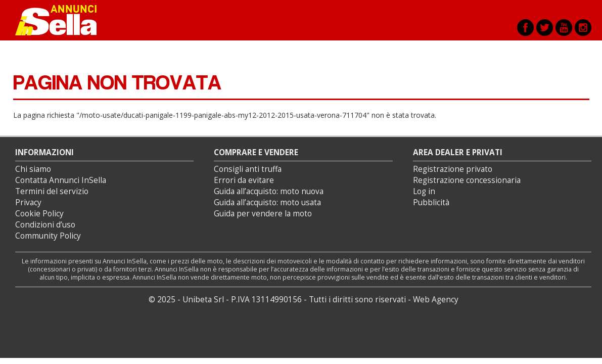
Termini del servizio (52, 191)
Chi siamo (33, 169)
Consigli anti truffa (248, 169)
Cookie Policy (39, 214)
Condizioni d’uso (45, 225)
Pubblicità (431, 202)
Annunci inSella (62, 20)
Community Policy (48, 236)
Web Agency (436, 300)
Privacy (28, 202)
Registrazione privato (453, 169)
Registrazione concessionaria (467, 180)
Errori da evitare (244, 180)
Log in (424, 191)
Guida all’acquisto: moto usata (267, 202)
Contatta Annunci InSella (61, 180)
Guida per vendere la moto (263, 214)
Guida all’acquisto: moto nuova (269, 191)
